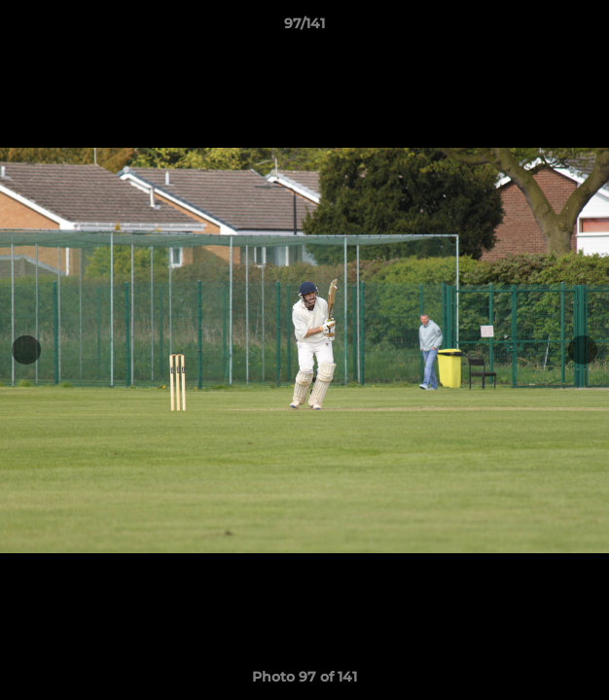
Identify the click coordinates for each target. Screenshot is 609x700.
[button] (586, 28)
